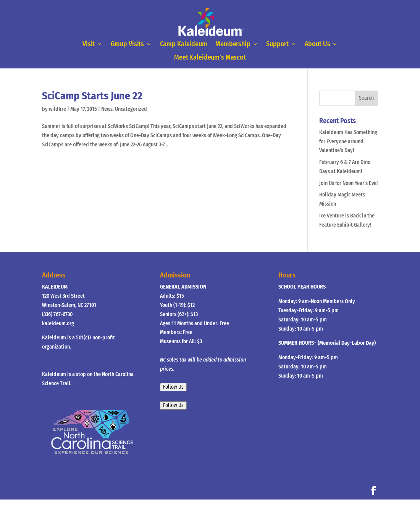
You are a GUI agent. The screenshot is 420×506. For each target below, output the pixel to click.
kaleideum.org (58, 324)
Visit (89, 44)
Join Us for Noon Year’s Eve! (348, 183)
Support (277, 44)
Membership (233, 44)
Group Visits (128, 44)
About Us (317, 44)
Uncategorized (131, 109)
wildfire (57, 109)
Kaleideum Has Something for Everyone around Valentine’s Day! (348, 142)
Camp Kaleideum (184, 44)
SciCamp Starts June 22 (92, 96)
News (107, 109)
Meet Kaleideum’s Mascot (210, 58)
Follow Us (173, 387)
